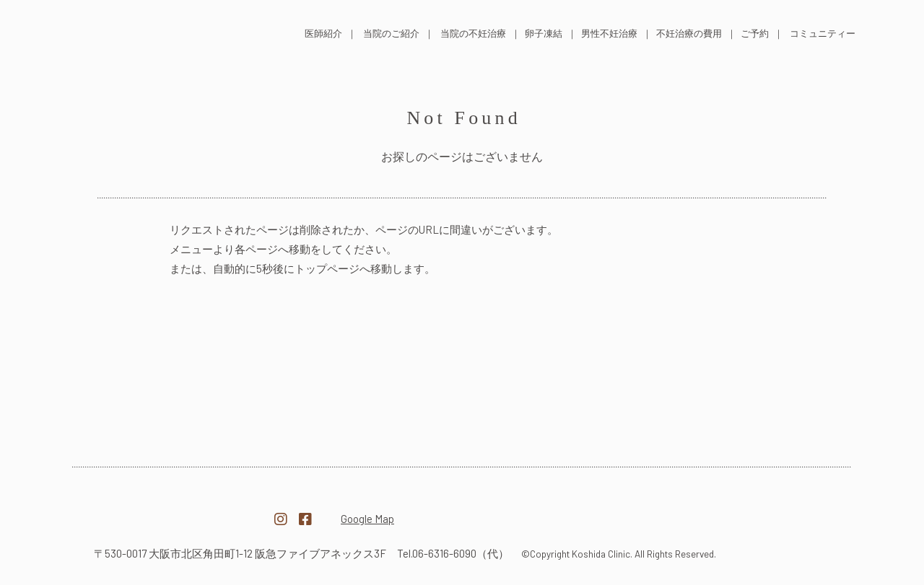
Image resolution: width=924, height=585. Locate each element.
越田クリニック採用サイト (754, 511)
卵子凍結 (544, 33)
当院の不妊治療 (473, 33)
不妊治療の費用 (689, 33)
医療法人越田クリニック (170, 510)
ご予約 (755, 33)
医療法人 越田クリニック (160, 31)
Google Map (367, 519)
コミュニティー (823, 33)
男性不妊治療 (609, 33)
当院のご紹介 (391, 33)
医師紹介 (323, 33)
